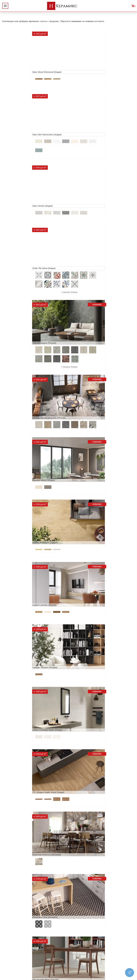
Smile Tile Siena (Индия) (82, 130)
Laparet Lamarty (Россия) (17, 323)
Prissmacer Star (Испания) (83, 435)
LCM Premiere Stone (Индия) (85, 770)
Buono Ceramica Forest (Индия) (86, 826)
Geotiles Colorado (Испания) (18, 602)
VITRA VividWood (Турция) (84, 267)
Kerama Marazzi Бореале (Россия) (87, 199)
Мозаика (37, 946)
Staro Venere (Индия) (15, 130)
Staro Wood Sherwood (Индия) (19, 66)
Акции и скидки (12, 936)
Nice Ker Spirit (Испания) (16, 770)
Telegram (109, 948)
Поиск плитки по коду (45, 955)
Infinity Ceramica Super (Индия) (20, 379)
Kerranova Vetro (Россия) (83, 891)
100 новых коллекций (45, 931)
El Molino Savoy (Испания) (83, 602)
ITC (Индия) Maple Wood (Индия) (87, 379)
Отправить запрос (42, 950)
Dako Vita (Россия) (80, 658)
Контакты (8, 955)
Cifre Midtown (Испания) (16, 658)
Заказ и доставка (13, 946)
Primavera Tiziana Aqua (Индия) (86, 714)
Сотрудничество (12, 941)
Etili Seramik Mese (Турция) (18, 491)
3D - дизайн (39, 936)
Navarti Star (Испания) (15, 546)
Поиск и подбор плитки (46, 927)
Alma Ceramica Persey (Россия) (20, 826)
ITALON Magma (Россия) (17, 199)
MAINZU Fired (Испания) (83, 546)
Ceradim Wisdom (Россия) (83, 323)
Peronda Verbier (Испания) (17, 891)
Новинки (8, 931)
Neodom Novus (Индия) (16, 267)
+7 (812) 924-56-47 (117, 942)
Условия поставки (13, 950)
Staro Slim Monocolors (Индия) (85, 66)
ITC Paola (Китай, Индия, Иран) (20, 714)
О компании (10, 927)
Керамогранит (40, 941)
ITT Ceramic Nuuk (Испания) (84, 491)
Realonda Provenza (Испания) (19, 435)
